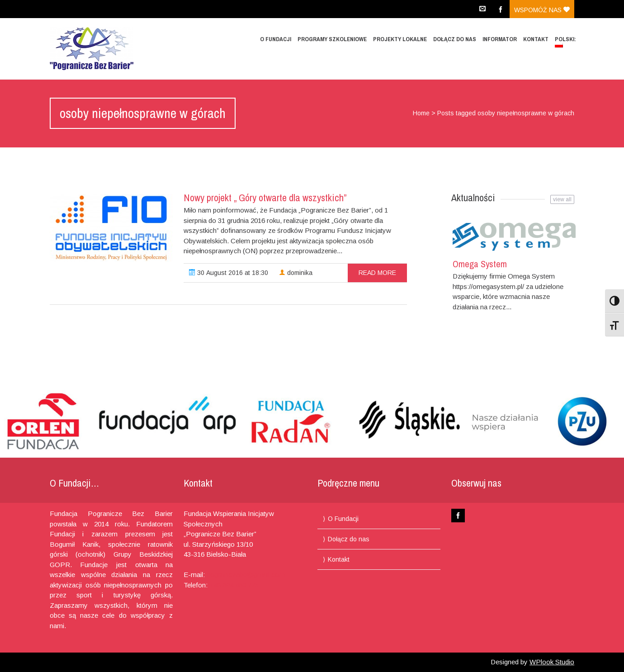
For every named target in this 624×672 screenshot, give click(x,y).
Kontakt (536, 39)
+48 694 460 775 (234, 585)
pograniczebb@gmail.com (246, 575)
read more (377, 273)
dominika (296, 273)
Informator (500, 39)
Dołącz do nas (455, 39)
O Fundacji (276, 39)
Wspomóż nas (542, 10)
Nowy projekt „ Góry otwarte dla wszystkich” (265, 198)
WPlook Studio (552, 662)
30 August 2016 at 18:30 (229, 273)
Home (421, 113)
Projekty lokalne (400, 39)
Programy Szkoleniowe (332, 39)
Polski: (566, 41)
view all (562, 199)
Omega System (480, 264)
